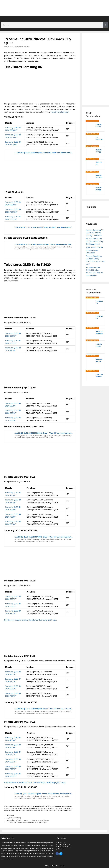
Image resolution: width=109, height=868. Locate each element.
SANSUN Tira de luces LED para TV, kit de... (99, 345)
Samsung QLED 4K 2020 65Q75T (13, 605)
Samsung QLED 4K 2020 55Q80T (13, 501)
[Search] (105, 25)
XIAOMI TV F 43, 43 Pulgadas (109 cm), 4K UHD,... (99, 126)
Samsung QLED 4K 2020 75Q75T (13, 612)
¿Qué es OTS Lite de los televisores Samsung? (94, 250)
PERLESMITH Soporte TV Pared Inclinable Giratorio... (99, 317)
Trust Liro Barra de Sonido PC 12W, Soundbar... (99, 376)
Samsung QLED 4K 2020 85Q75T (13, 775)
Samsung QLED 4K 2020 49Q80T (13, 494)
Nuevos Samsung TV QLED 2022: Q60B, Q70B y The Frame (95, 233)
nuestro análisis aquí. (60, 112)
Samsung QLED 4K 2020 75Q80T (13, 516)
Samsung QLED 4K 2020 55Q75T (13, 598)
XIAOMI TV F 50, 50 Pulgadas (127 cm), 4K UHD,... (99, 151)
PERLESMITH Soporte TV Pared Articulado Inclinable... (99, 302)
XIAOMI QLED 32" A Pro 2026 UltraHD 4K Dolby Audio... (99, 176)
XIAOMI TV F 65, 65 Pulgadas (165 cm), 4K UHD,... (99, 189)
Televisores (11, 815)
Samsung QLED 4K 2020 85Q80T (13, 523)
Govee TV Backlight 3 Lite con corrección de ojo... (99, 333)
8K (8, 818)
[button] (49, 18)
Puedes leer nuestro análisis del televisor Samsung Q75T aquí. (31, 620)
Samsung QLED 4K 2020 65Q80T (13, 508)
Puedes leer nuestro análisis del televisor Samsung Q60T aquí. (35, 782)
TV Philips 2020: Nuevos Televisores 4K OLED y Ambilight (27, 822)
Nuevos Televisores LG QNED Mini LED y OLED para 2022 (95, 241)
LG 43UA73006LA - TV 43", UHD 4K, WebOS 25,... (99, 138)
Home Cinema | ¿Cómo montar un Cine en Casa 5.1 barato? (28, 820)
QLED (11, 818)
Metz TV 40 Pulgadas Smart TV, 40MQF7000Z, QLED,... (99, 164)
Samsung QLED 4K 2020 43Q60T (13, 739)
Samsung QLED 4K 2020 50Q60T (13, 746)
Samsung (17, 818)
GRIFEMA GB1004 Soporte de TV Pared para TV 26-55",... (99, 360)
